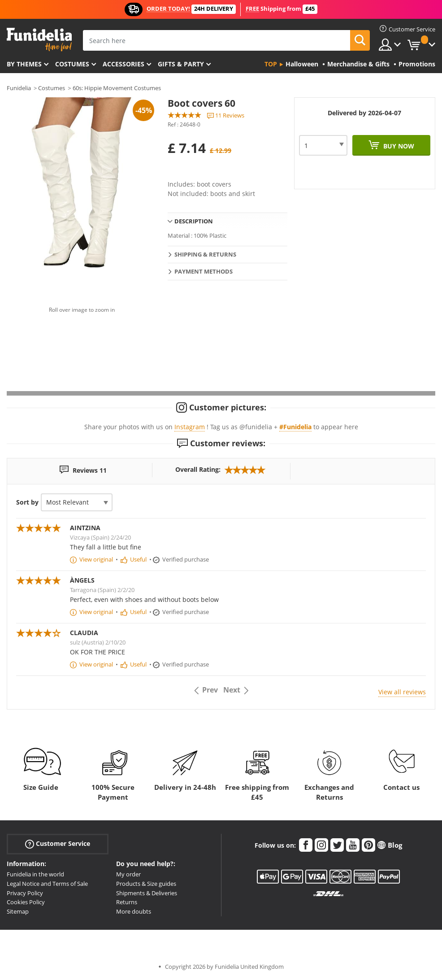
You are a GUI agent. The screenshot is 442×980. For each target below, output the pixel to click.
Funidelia (19, 88)
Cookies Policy (26, 902)
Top (271, 64)
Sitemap (18, 911)
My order (128, 874)
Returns (127, 902)
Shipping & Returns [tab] (205, 254)
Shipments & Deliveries (147, 893)
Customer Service (58, 844)
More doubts (134, 911)
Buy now (398, 146)
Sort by (27, 502)
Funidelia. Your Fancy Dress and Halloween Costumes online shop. (39, 40)
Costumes (72, 64)
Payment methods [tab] (204, 271)
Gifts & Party (181, 64)
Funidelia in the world (35, 874)
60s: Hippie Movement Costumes (117, 88)
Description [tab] (194, 221)
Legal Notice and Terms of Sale (47, 884)
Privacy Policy (25, 893)
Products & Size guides (146, 884)
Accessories (123, 64)
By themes (24, 64)
